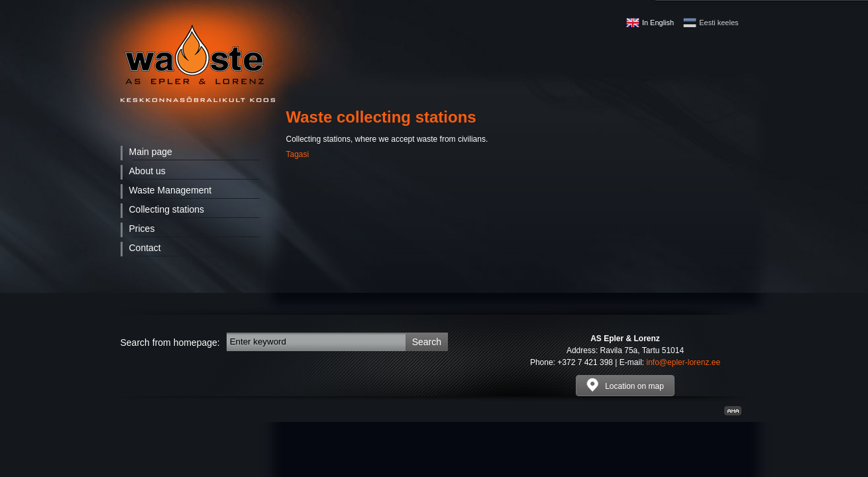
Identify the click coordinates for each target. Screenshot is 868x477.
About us (147, 171)
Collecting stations (167, 209)
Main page (151, 152)
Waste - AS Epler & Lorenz (198, 63)
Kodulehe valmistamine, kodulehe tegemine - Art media (733, 411)
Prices (142, 229)
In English (658, 23)
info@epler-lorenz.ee (684, 362)
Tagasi (298, 154)
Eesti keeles (719, 23)
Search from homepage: (170, 343)
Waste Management (171, 190)
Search (427, 342)
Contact (145, 248)
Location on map (625, 385)
